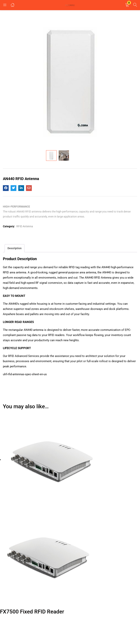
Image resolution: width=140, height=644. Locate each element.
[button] (127, 5)
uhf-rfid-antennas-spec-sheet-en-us (25, 374)
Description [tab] (15, 248)
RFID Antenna (25, 226)
